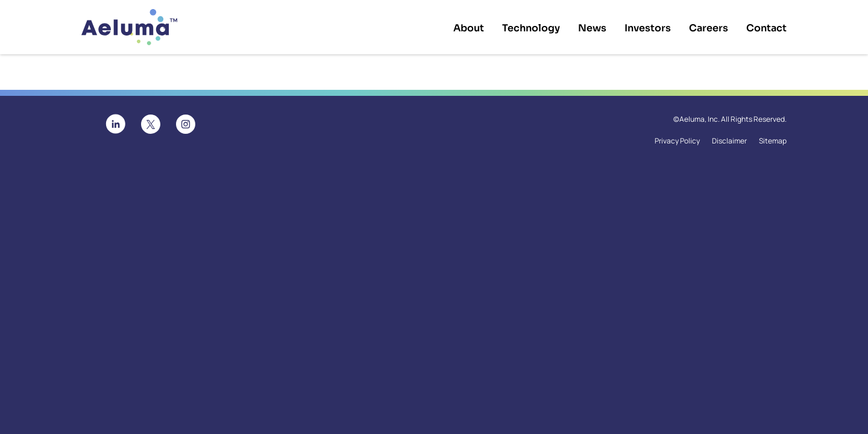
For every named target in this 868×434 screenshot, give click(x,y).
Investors (648, 28)
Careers (709, 28)
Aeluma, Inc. (700, 119)
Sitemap (773, 141)
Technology (531, 28)
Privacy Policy (677, 141)
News (592, 28)
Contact (766, 28)
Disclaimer (729, 141)
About (469, 28)
